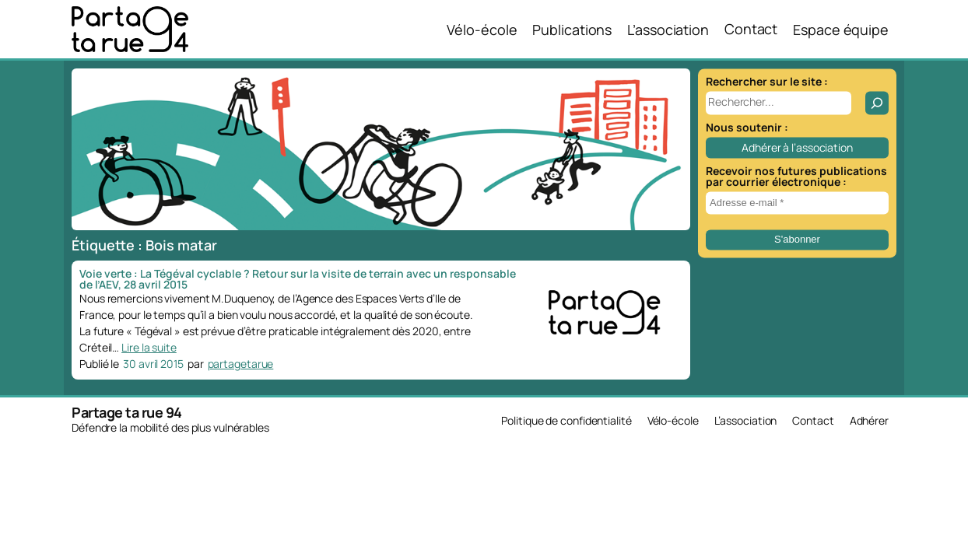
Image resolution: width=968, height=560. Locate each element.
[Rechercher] (877, 103)
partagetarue (241, 364)
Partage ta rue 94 (127, 412)
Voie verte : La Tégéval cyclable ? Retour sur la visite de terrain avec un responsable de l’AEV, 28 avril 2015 (298, 279)
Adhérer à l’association (797, 147)
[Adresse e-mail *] (797, 203)
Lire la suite (149, 347)
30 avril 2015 (153, 364)
